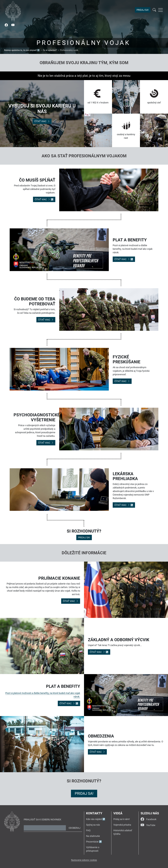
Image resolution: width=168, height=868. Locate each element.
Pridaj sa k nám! (122, 819)
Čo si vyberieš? (50, 50)
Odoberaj (74, 828)
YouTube (148, 825)
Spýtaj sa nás (93, 825)
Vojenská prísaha (122, 825)
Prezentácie (92, 842)
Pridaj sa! (143, 10)
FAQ (88, 830)
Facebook (148, 819)
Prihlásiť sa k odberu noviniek (42, 820)
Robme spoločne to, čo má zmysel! (20, 50)
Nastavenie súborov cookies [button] (84, 860)
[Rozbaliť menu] (160, 10)
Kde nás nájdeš (94, 819)
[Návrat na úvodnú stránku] (13, 11)
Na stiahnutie (93, 836)
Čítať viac (42, 121)
